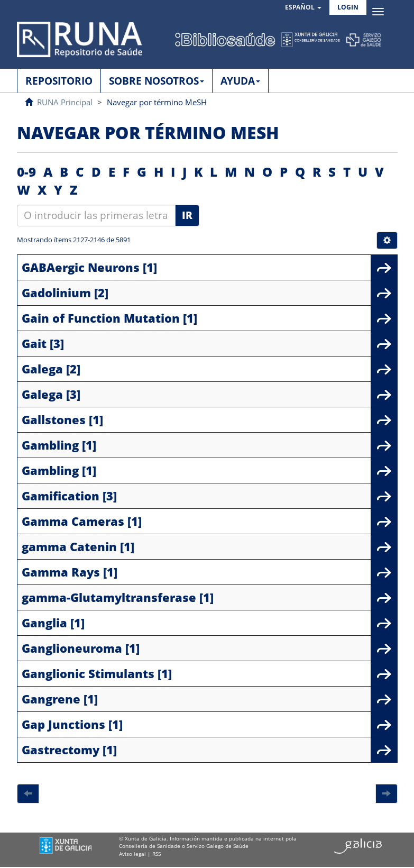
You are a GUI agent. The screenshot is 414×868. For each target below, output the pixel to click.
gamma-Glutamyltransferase (109, 597)
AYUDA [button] (240, 81)
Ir (187, 215)
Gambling (50, 445)
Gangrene (51, 699)
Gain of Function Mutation (101, 318)
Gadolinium (56, 293)
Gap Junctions (63, 724)
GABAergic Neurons (81, 267)
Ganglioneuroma (72, 648)
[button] (303, 8)
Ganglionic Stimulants (88, 673)
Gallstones (54, 419)
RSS (157, 854)
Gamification (61, 496)
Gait (34, 343)
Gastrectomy (61, 750)
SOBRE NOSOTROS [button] (157, 81)
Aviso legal (132, 854)
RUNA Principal (65, 102)
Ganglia (44, 623)
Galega (42, 369)
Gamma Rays (61, 572)
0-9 (26, 172)
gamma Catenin (69, 546)
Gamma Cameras (73, 521)
